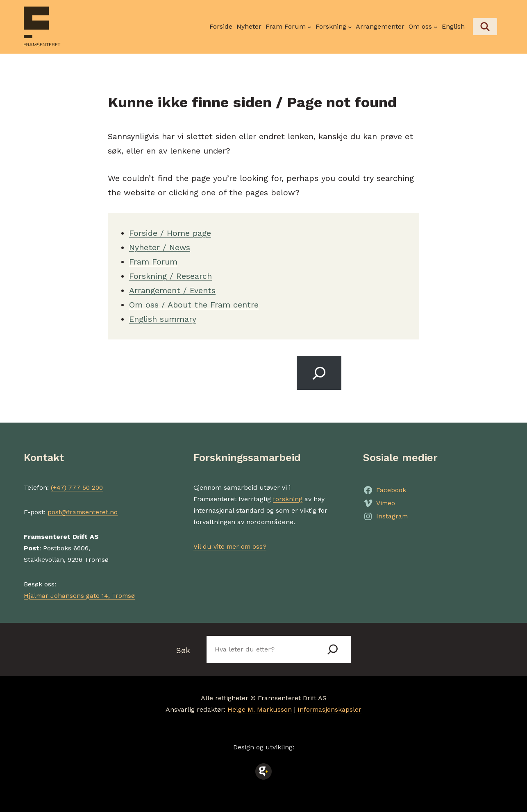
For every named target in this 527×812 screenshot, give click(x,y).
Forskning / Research (170, 275)
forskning (288, 498)
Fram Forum (153, 261)
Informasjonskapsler (329, 709)
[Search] (319, 372)
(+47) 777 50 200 (78, 487)
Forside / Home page (170, 232)
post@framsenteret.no (83, 511)
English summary (163, 318)
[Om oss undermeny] (423, 27)
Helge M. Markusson (259, 709)
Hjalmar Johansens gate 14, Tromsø (81, 595)
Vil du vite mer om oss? (231, 546)
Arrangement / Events (173, 290)
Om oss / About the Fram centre (194, 304)
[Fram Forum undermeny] (288, 27)
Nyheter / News (160, 247)
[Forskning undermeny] (334, 27)
